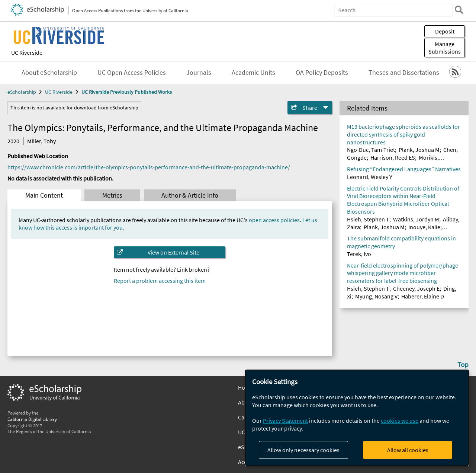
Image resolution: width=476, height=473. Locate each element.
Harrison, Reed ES (393, 157)
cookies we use (400, 421)
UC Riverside (27, 52)
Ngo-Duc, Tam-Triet (371, 150)
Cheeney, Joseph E (416, 288)
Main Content (44, 195)
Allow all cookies (408, 450)
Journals (199, 73)
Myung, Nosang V (376, 296)
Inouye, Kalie (424, 227)
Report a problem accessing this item (160, 281)
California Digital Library (32, 419)
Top (463, 364)
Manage (445, 48)
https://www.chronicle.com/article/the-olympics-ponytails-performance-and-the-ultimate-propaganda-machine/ (149, 167)
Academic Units (253, 73)
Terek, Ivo (359, 254)
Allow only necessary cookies (303, 450)
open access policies (274, 220)
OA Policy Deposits (322, 73)
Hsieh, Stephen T (368, 219)
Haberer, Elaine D (423, 296)
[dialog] (357, 418)
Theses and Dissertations (404, 73)
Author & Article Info (190, 195)
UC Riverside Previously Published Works (127, 92)
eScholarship (22, 92)
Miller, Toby (41, 141)
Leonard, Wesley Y (370, 177)
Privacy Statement (285, 421)
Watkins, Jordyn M (416, 219)
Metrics (112, 195)
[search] (459, 10)
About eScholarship (49, 73)
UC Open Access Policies (132, 73)
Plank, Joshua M (419, 150)
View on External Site (173, 252)
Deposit (445, 31)
